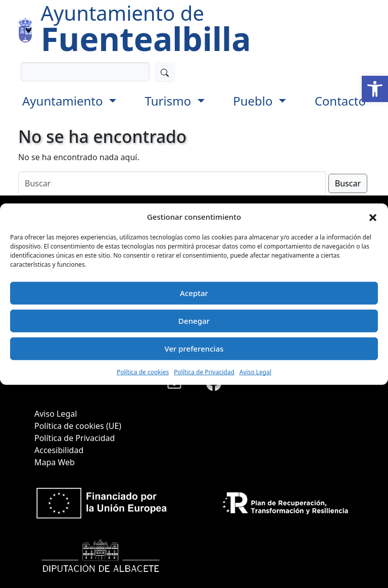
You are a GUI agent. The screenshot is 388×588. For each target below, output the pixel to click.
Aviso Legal (255, 372)
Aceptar (194, 293)
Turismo (170, 101)
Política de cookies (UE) (78, 426)
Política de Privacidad (204, 372)
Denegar (194, 321)
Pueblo (254, 101)
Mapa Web (55, 462)
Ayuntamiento (64, 101)
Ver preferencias (194, 349)
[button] (375, 89)
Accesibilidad (59, 450)
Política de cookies (143, 372)
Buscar (348, 183)
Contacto (340, 101)
